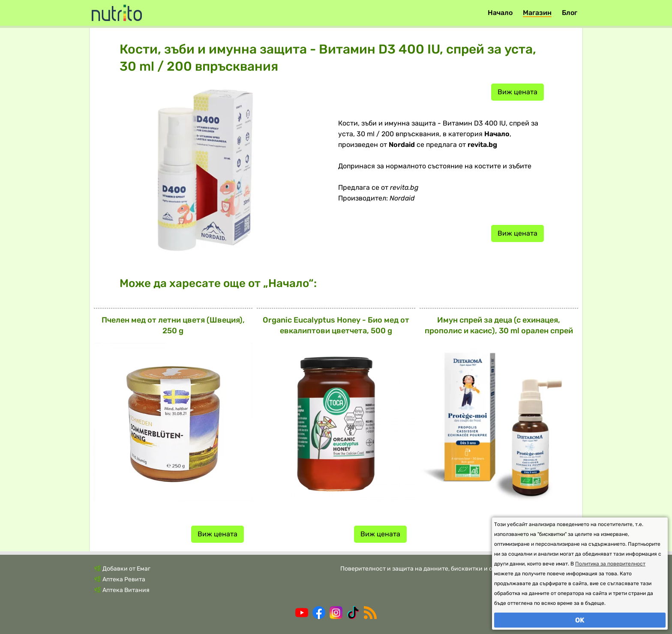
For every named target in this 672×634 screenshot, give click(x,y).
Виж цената (517, 92)
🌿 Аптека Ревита (120, 579)
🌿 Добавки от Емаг (122, 569)
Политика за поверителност (610, 564)
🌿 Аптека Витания (122, 590)
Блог (570, 13)
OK (580, 620)
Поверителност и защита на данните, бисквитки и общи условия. (436, 569)
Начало (500, 13)
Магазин (537, 13)
